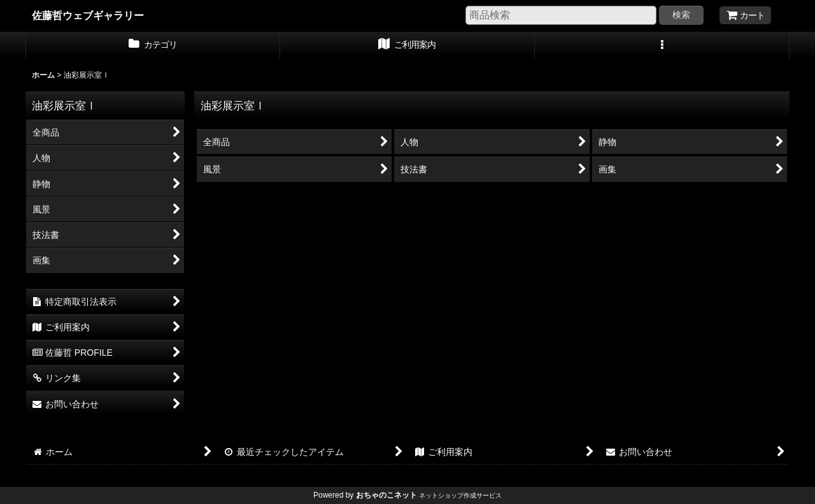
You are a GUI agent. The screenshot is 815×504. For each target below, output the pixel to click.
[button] (662, 46)
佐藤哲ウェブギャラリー (88, 15)
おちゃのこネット (386, 495)
